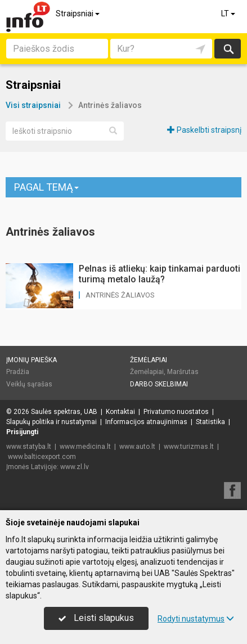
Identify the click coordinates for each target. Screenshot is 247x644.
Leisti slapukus (96, 618)
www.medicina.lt (85, 447)
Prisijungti (22, 432)
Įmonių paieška (32, 360)
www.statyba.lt (29, 447)
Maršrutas (183, 372)
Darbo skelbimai (159, 384)
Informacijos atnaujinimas (146, 422)
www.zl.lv (75, 467)
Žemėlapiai (149, 360)
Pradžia (18, 372)
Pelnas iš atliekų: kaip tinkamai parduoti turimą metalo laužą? (160, 274)
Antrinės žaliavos (120, 295)
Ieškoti (228, 49)
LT (229, 13)
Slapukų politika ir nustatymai (51, 422)
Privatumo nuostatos (176, 412)
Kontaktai (120, 412)
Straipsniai (78, 13)
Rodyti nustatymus (196, 619)
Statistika (210, 422)
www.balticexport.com (42, 457)
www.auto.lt (137, 447)
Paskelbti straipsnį (204, 130)
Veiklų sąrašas (29, 384)
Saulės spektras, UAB (64, 412)
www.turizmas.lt (189, 447)
